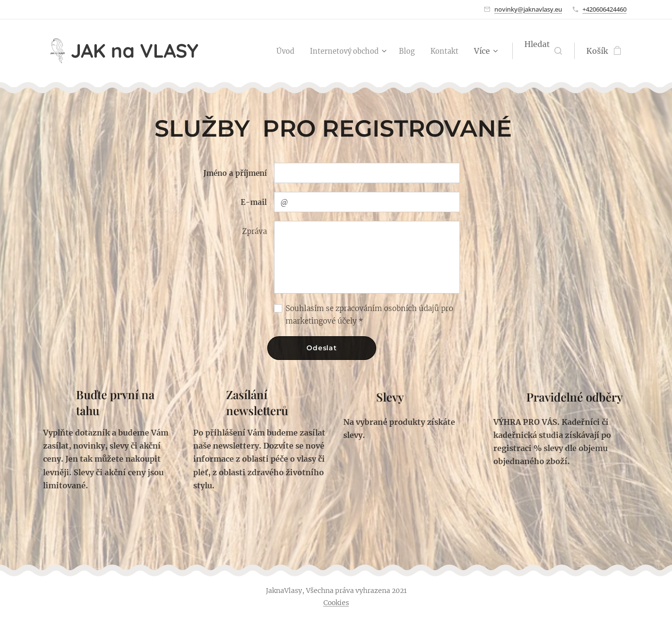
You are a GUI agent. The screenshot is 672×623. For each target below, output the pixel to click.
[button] (543, 51)
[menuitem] (274, 51)
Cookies (336, 603)
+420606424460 (604, 9)
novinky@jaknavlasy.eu (528, 9)
